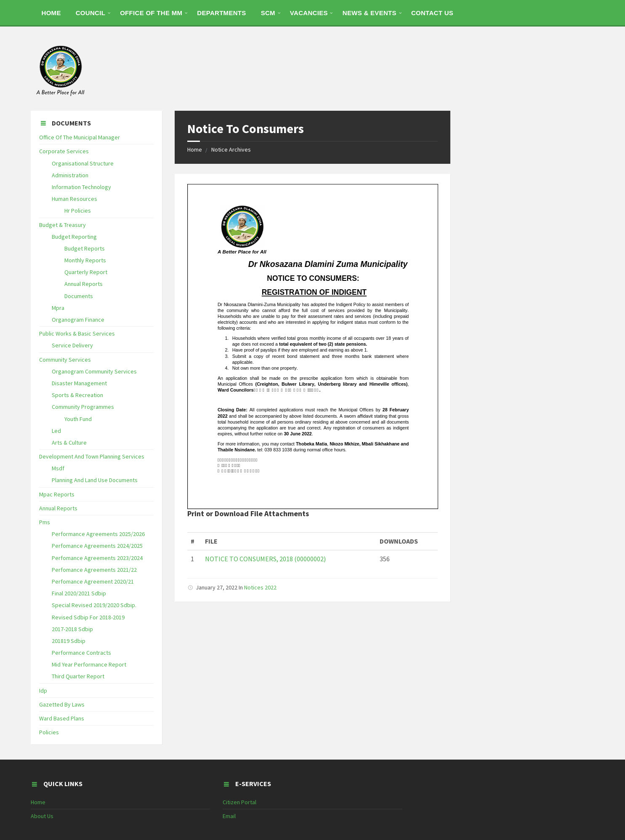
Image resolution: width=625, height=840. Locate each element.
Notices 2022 (260, 587)
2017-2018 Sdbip (72, 629)
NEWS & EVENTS (370, 13)
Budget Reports (85, 248)
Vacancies (309, 13)
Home (195, 149)
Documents (79, 296)
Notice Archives (231, 149)
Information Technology (81, 187)
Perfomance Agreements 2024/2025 (97, 546)
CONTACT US (432, 13)
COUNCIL (90, 13)
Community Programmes (83, 407)
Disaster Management (79, 383)
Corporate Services (64, 151)
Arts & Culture (69, 443)
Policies (49, 732)
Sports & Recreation (77, 395)
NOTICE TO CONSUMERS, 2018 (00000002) (265, 559)
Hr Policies (78, 211)
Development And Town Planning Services (92, 456)
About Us (42, 816)
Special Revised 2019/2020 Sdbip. (94, 605)
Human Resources (74, 199)
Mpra (58, 308)
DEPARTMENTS (221, 13)
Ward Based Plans (62, 718)
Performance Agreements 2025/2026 (98, 534)
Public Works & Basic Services (77, 333)
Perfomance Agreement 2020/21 (93, 581)
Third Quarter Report (78, 676)
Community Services (65, 360)
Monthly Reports (85, 260)
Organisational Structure (83, 163)
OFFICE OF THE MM (151, 13)
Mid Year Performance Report (89, 664)
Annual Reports (84, 284)
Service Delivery (72, 345)
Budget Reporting (74, 237)
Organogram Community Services (94, 371)
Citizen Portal (239, 802)
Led (56, 431)
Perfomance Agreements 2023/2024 (97, 558)
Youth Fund (78, 419)
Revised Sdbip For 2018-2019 (88, 617)
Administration (70, 175)
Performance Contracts (81, 653)
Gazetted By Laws (62, 704)
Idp (43, 691)
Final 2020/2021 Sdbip (79, 593)
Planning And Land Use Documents (95, 480)
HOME (51, 13)
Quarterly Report (86, 272)
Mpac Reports (57, 494)
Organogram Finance (78, 320)
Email (229, 816)
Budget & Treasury (63, 225)
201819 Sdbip (69, 641)
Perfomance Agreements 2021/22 (94, 570)
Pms (45, 522)
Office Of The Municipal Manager (80, 137)
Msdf (58, 468)
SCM (268, 13)
